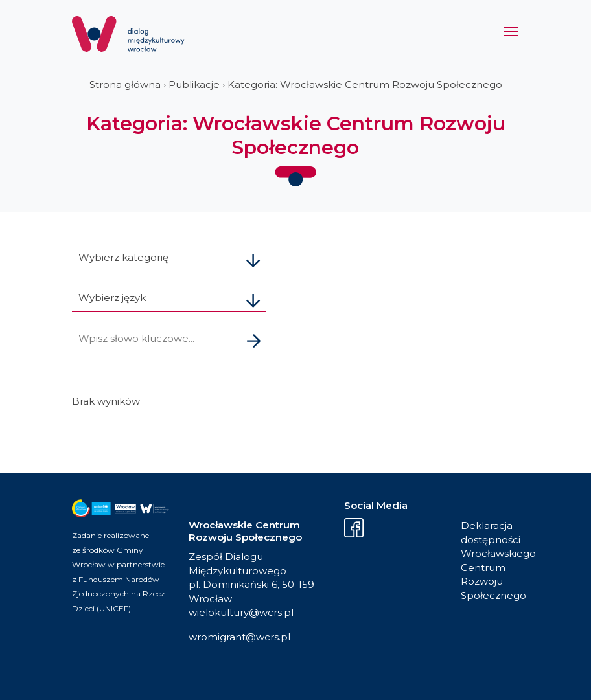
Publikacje (194, 85)
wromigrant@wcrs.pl (239, 637)
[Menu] (511, 35)
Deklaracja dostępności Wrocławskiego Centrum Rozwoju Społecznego (490, 560)
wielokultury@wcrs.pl (241, 612)
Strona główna (125, 85)
